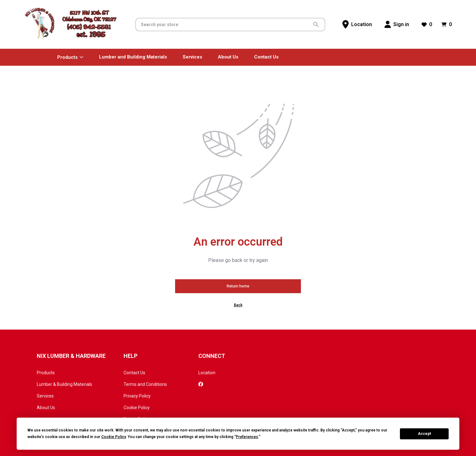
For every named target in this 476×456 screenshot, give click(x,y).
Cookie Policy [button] (113, 437)
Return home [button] (238, 286)
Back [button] (238, 305)
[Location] (357, 24)
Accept (424, 434)
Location (207, 373)
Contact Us (134, 373)
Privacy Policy (137, 396)
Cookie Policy (137, 408)
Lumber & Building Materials (64, 384)
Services (45, 396)
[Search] (226, 25)
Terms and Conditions (145, 384)
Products (46, 373)
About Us (46, 408)
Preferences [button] (247, 437)
